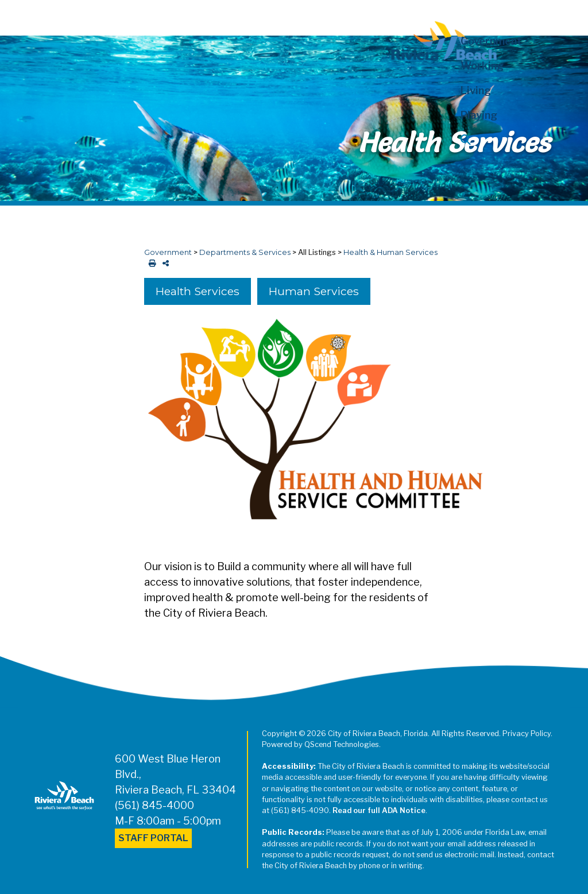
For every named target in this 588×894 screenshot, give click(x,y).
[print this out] (150, 263)
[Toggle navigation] (19, 16)
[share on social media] (163, 263)
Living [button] (476, 90)
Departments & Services (245, 252)
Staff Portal (153, 838)
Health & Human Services (390, 252)
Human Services (314, 291)
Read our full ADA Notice (379, 810)
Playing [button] (479, 115)
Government (168, 252)
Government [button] (491, 41)
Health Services (198, 291)
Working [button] (482, 66)
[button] (505, 140)
